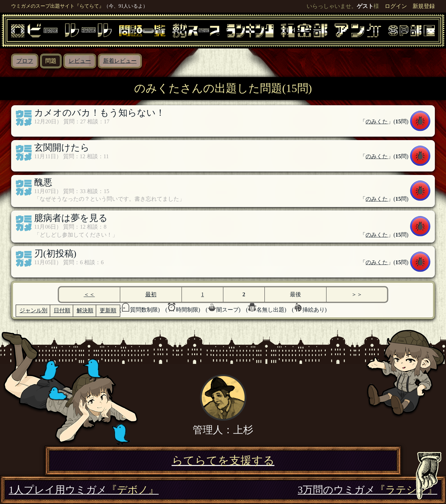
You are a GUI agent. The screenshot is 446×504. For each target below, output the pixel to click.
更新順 (108, 310)
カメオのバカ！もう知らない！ (99, 113)
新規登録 (424, 6)
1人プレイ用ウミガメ (84, 490)
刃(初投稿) (55, 254)
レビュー (80, 61)
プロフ (25, 61)
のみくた (377, 121)
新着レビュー (120, 61)
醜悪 (43, 182)
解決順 (85, 310)
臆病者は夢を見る (71, 218)
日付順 (62, 310)
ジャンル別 (33, 310)
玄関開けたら (62, 148)
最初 (151, 294)
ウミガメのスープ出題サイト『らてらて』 (57, 6)
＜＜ (89, 294)
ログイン (396, 6)
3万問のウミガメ (368, 490)
